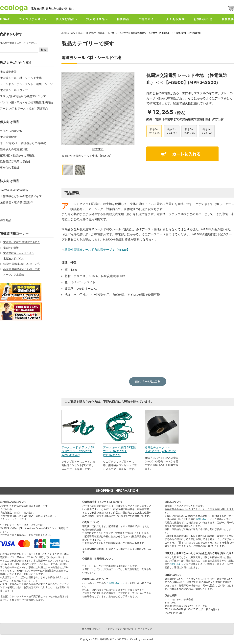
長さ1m (154, 131)
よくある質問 (175, 19)
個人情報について (92, 629)
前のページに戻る (148, 382)
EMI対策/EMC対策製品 (14, 190)
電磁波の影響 (11, 248)
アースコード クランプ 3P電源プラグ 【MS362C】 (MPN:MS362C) (78, 451)
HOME (5, 19)
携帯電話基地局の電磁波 (15, 162)
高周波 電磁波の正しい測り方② (22, 269)
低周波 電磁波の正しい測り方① (22, 264)
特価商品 (123, 19)
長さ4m (207, 131)
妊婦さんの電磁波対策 (14, 149)
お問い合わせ (203, 19)
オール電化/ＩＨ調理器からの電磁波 (23, 143)
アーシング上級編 (13, 275)
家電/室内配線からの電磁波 (17, 155)
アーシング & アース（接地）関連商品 (24, 109)
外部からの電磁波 (11, 131)
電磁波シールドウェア (14, 90)
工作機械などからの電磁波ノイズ (21, 196)
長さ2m (172, 131)
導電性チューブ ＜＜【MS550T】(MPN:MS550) (161, 449)
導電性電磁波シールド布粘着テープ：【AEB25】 (97, 250)
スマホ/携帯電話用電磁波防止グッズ (23, 96)
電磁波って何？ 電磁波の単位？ (22, 242)
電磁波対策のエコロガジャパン (117, 639)
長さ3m (189, 131)
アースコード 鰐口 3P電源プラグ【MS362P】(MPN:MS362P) (119, 451)
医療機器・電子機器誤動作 (17, 202)
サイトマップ (145, 629)
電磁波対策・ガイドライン (19, 253)
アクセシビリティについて (119, 629)
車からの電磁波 (10, 168)
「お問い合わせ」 (116, 583)
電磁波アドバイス (13, 258)
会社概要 (228, 19)
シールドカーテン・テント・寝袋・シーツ (26, 84)
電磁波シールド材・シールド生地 (21, 78)
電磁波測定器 (8, 72)
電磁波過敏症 (8, 137)
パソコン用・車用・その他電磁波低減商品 (26, 102)
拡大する (98, 149)
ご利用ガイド (148, 19)
